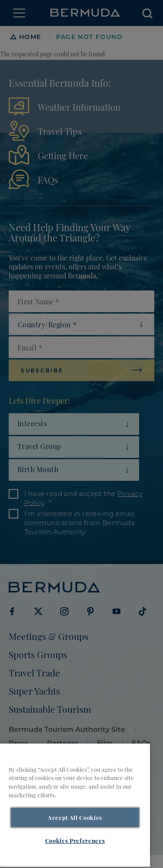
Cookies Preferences (75, 848)
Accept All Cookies (75, 825)
